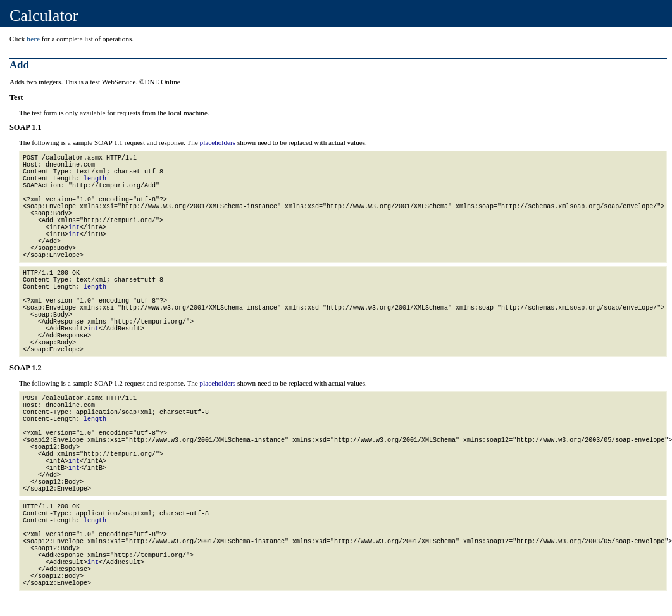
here (33, 39)
